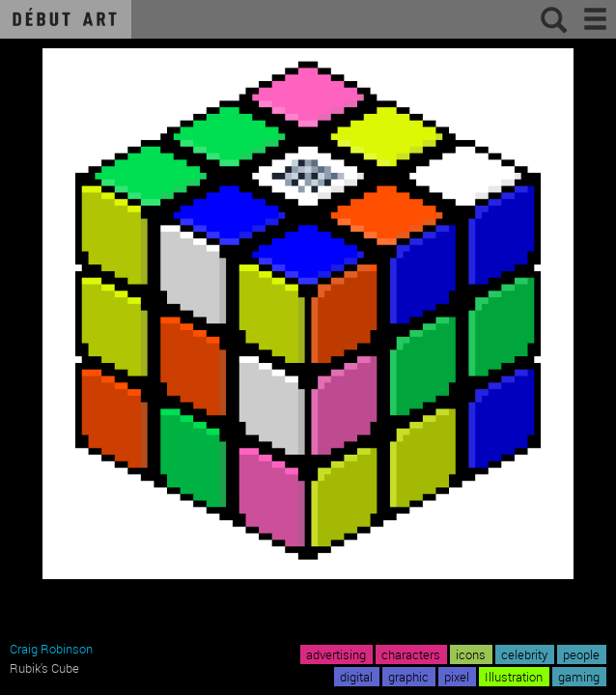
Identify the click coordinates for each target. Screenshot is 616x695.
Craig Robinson (51, 649)
